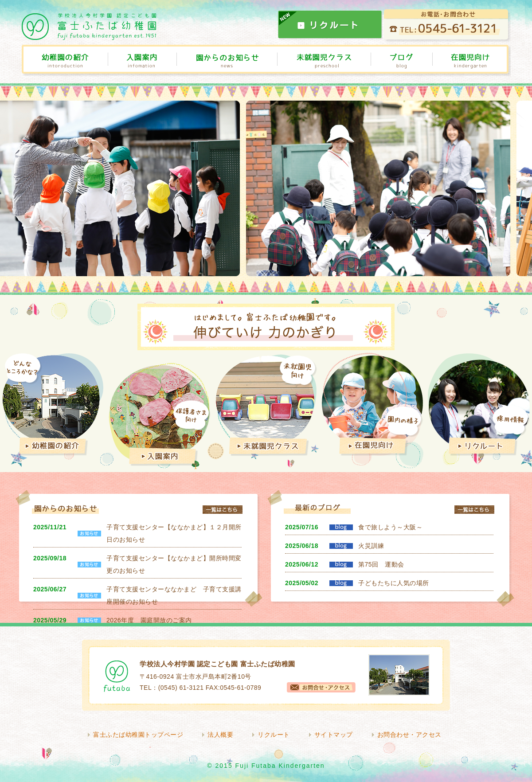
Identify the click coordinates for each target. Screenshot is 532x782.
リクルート (274, 735)
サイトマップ (334, 735)
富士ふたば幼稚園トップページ (138, 735)
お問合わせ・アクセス (409, 735)
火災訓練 (371, 546)
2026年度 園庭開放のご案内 (149, 620)
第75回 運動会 (381, 564)
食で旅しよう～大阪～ (390, 527)
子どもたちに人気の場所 (394, 583)
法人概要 (220, 735)
